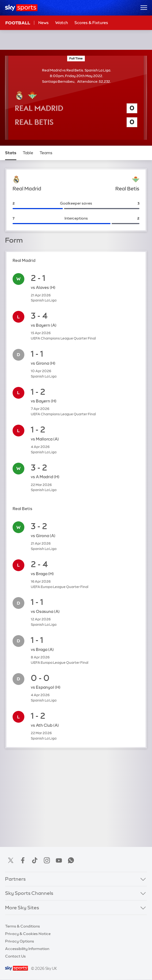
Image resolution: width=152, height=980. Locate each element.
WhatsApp (71, 860)
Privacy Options (20, 941)
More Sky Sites (22, 908)
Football (18, 23)
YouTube (59, 860)
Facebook (23, 860)
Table (28, 153)
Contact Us (15, 956)
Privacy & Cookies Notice (28, 934)
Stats (11, 153)
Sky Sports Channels (29, 893)
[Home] (21, 8)
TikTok (35, 860)
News (43, 23)
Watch (62, 23)
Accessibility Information (27, 949)
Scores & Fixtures (91, 23)
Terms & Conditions (22, 926)
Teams (46, 153)
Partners (15, 879)
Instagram (47, 860)
